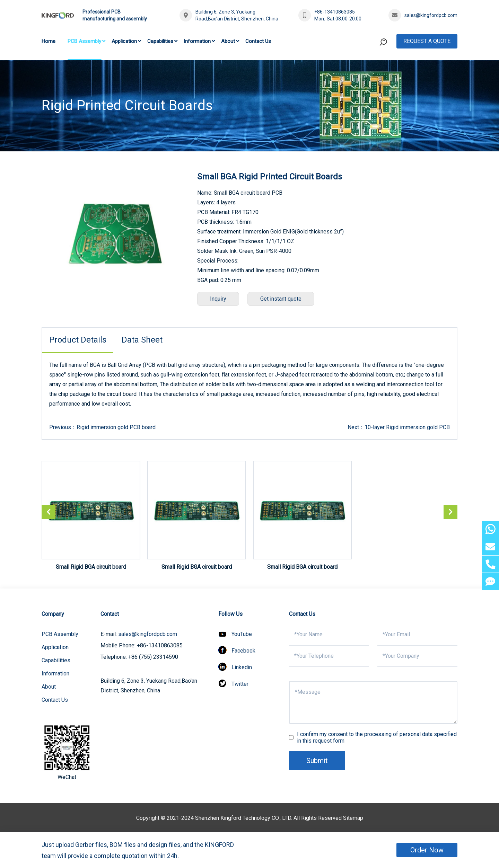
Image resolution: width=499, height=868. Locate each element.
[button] (450, 512)
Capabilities (160, 41)
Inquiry (218, 299)
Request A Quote (427, 41)
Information (197, 41)
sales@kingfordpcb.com (431, 15)
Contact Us (258, 41)
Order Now (427, 850)
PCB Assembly (84, 41)
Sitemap (353, 818)
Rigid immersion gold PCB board (116, 427)
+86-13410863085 (335, 12)
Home (49, 41)
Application (124, 41)
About (228, 41)
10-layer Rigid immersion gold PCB (407, 427)
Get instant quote (281, 299)
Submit (317, 761)
